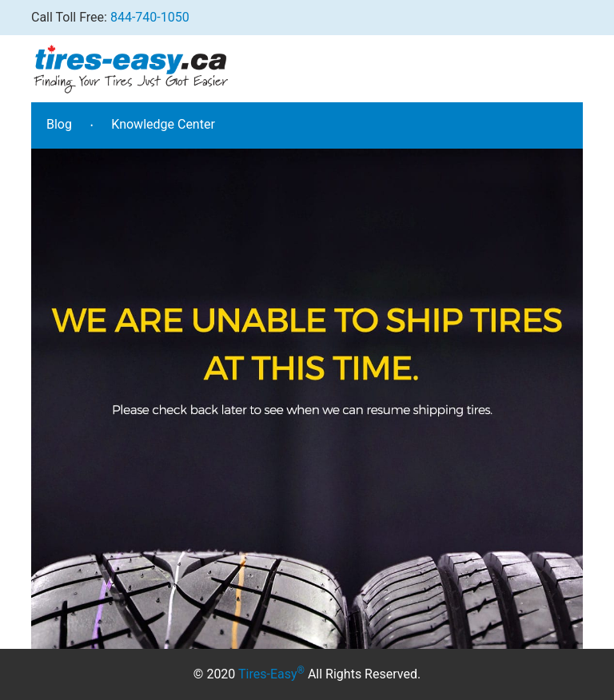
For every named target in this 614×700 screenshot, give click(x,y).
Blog (59, 124)
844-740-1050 (150, 17)
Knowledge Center (163, 124)
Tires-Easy (271, 674)
